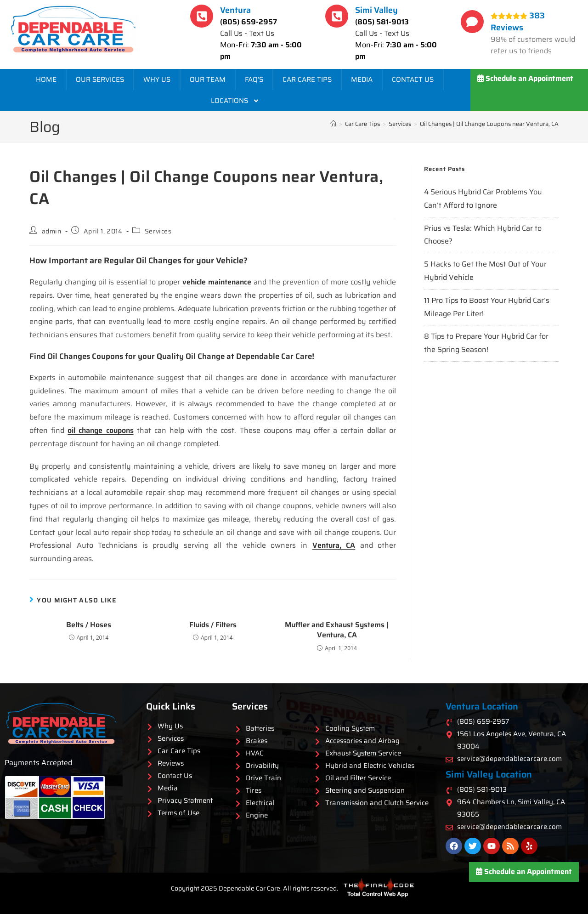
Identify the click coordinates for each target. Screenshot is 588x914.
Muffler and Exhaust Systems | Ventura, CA (337, 630)
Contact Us (413, 79)
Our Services (100, 79)
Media (362, 79)
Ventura (235, 10)
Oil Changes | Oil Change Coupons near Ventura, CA (489, 124)
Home (46, 79)
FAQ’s (254, 79)
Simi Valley (376, 10)
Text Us (262, 33)
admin (52, 231)
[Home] (333, 124)
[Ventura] (202, 16)
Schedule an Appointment (525, 78)
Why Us (157, 79)
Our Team (208, 79)
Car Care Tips (307, 79)
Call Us (231, 33)
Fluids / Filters (213, 625)
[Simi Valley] (337, 16)
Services (158, 231)
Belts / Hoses (89, 625)
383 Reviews (518, 21)
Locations (235, 101)
